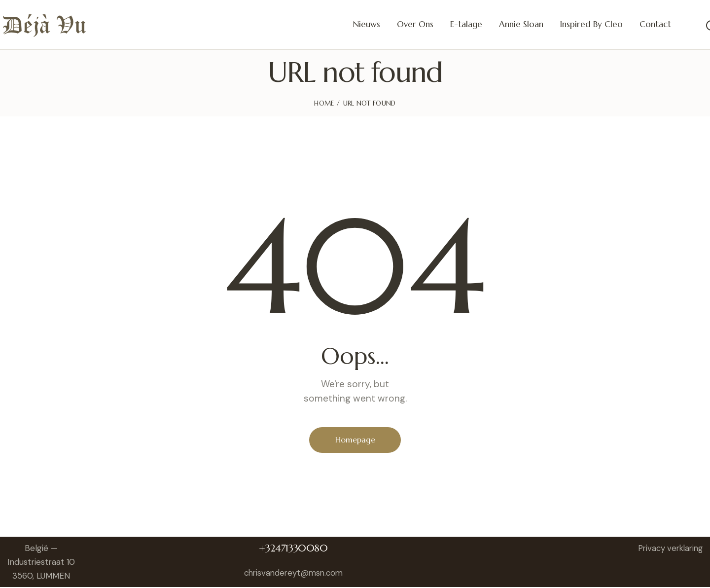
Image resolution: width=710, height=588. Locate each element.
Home (324, 103)
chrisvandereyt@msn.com (296, 574)
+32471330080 (296, 549)
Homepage (355, 440)
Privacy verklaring (668, 549)
